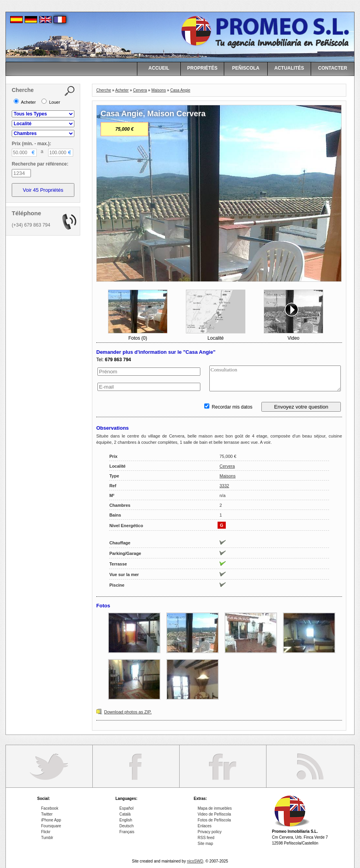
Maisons (159, 90)
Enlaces (205, 826)
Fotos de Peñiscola (214, 820)
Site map (205, 844)
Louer (51, 102)
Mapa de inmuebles (215, 808)
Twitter (47, 814)
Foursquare (51, 826)
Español (126, 808)
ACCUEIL (159, 68)
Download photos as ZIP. (128, 712)
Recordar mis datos (228, 407)
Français (127, 832)
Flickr (46, 832)
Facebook (50, 808)
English (126, 820)
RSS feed (206, 838)
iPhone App (51, 820)
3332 (224, 486)
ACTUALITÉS (289, 68)
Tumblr (47, 838)
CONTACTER (333, 68)
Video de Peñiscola (214, 814)
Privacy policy (210, 832)
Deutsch (127, 826)
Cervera (140, 90)
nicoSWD (195, 861)
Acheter (122, 90)
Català (125, 814)
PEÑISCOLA (246, 68)
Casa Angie (180, 90)
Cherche (104, 90)
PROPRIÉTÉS (202, 68)
